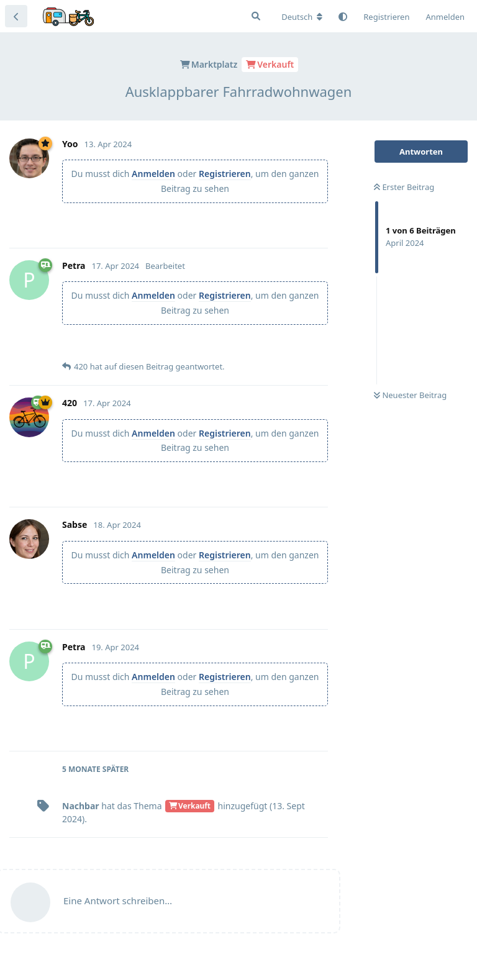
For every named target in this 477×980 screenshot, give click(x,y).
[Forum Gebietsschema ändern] (302, 17)
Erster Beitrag (404, 187)
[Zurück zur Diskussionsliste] (16, 16)
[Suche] (256, 16)
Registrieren (225, 174)
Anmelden (153, 174)
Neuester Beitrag (410, 395)
